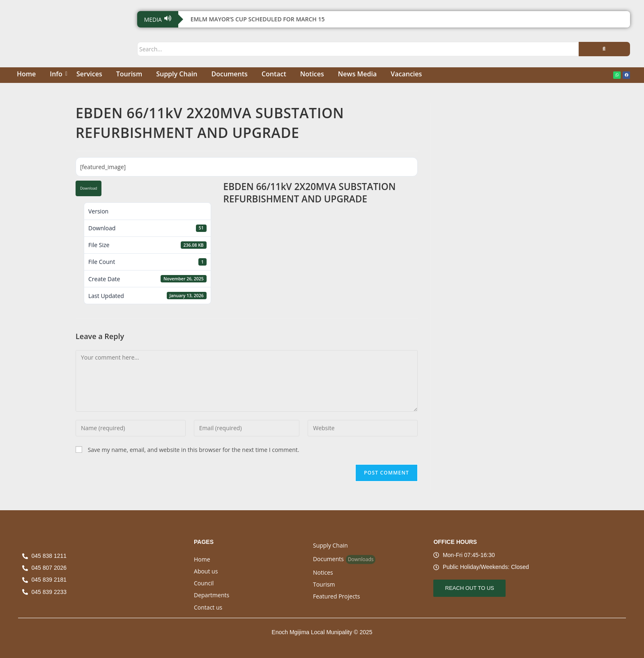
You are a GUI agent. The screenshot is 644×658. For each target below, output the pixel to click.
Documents (229, 74)
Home (26, 74)
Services (89, 74)
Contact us (208, 607)
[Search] (358, 49)
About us (206, 571)
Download (89, 188)
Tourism (129, 74)
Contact (274, 74)
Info (57, 74)
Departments (212, 595)
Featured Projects (337, 596)
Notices (312, 74)
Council (204, 583)
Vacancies (406, 74)
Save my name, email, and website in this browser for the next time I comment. (194, 450)
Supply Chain (177, 74)
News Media (357, 74)
